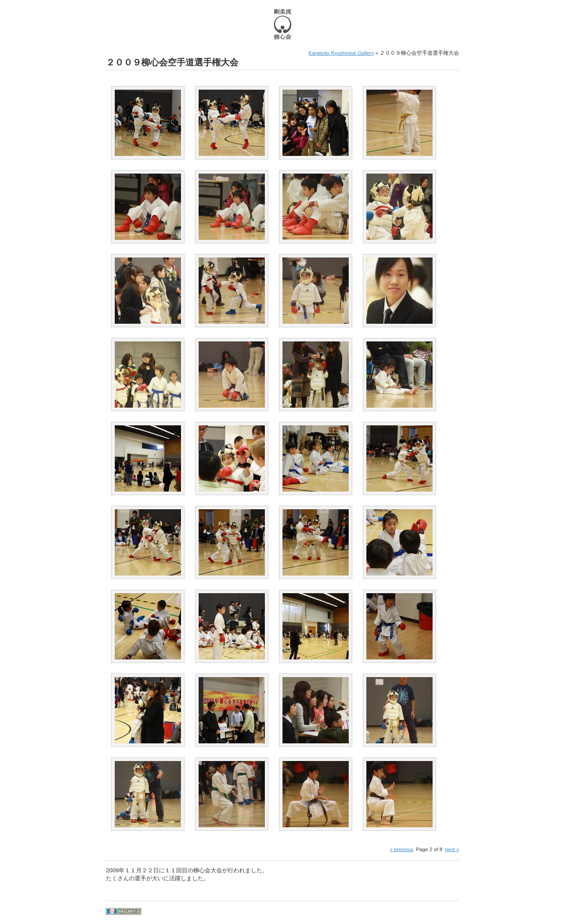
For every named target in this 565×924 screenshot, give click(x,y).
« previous (402, 849)
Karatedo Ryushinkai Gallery (341, 53)
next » (452, 849)
